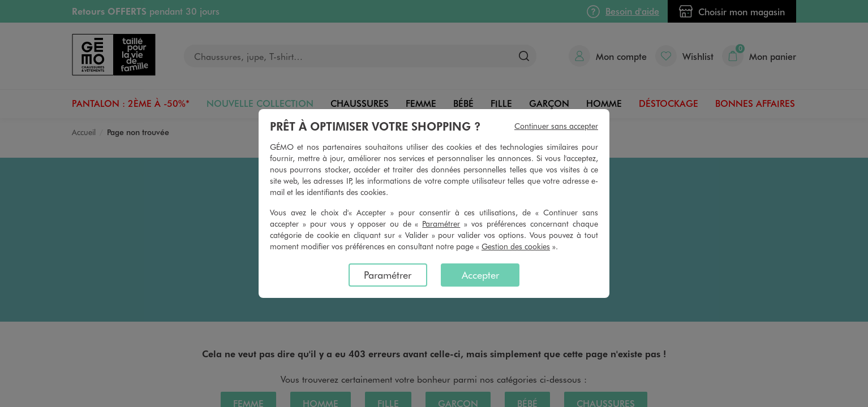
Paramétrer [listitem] (388, 275)
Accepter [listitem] (480, 275)
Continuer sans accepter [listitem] (556, 126)
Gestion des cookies (516, 246)
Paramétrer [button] (441, 224)
